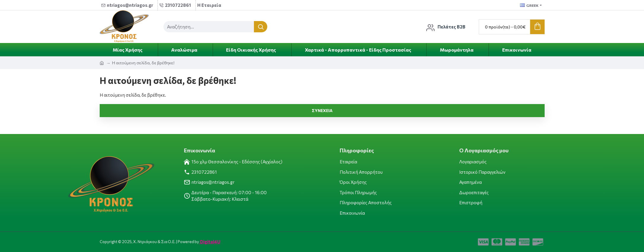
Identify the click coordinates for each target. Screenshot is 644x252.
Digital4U (210, 242)
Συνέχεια (322, 110)
